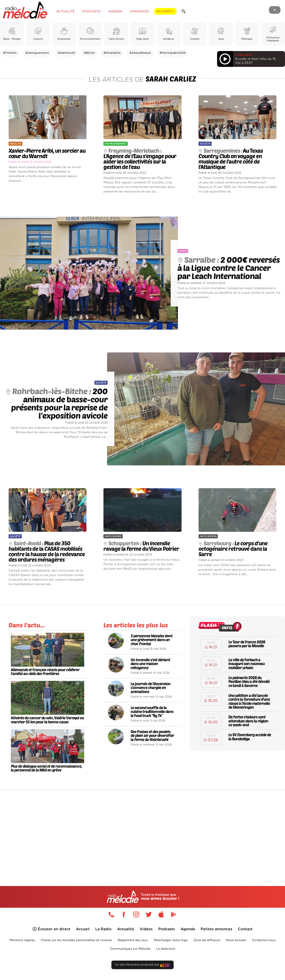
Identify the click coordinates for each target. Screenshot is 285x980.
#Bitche (89, 53)
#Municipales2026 (173, 53)
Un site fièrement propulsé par (142, 966)
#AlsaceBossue (140, 53)
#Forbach (10, 53)
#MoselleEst (112, 53)
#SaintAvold (66, 53)
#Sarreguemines (37, 53)
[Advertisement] (143, 828)
